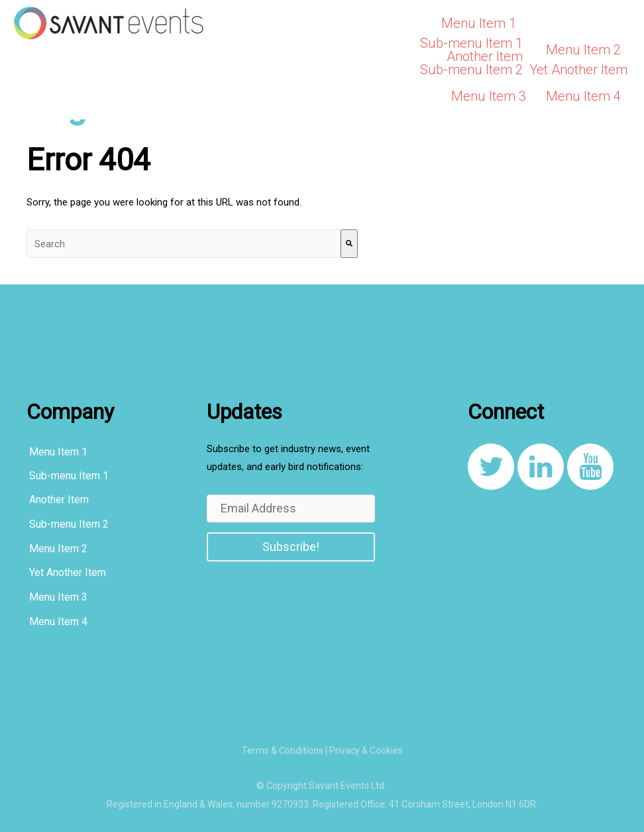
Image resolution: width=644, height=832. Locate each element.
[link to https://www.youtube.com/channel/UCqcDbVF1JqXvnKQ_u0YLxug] (590, 467)
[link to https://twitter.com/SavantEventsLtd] (491, 467)
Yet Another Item (578, 70)
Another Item (485, 56)
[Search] (349, 244)
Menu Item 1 (479, 23)
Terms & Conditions (283, 750)
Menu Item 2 (583, 50)
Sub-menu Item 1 (471, 43)
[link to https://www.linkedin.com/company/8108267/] (541, 467)
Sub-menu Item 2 (471, 70)
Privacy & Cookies (366, 750)
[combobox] (184, 244)
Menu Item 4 (583, 96)
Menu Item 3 (489, 96)
